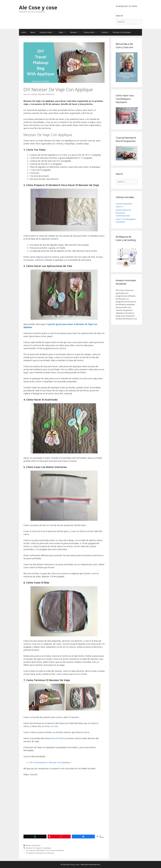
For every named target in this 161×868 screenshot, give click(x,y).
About (33, 32)
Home (24, 32)
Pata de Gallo (57, 738)
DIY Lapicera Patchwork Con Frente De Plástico (45, 850)
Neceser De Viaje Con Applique (39, 848)
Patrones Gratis (48, 32)
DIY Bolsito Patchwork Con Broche (40, 853)
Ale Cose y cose (38, 7)
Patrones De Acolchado (122, 32)
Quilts (63, 32)
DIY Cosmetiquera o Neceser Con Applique (50, 762)
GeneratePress (94, 864)
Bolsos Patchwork (33, 845)
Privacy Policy (91, 32)
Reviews (76, 32)
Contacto (105, 32)
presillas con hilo (50, 726)
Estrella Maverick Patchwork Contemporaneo (123, 213)
